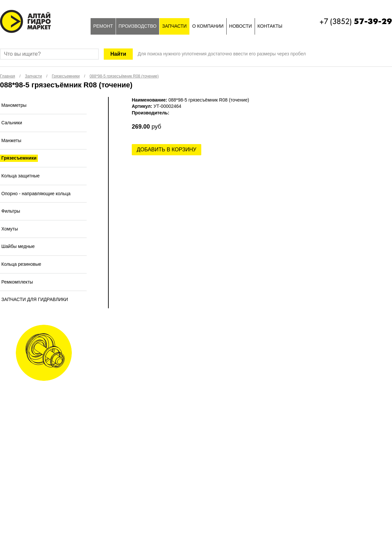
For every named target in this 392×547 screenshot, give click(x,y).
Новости (241, 26)
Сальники (12, 123)
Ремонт (103, 26)
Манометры (14, 105)
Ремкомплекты (17, 282)
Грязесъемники (19, 158)
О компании (208, 26)
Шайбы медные (18, 246)
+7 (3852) (356, 21)
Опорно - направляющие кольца (36, 194)
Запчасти (174, 26)
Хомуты (10, 229)
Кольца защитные (20, 176)
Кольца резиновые (21, 264)
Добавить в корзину (167, 150)
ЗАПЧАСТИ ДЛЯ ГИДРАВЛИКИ (35, 299)
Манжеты (11, 140)
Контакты (270, 26)
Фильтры (11, 211)
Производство (138, 26)
